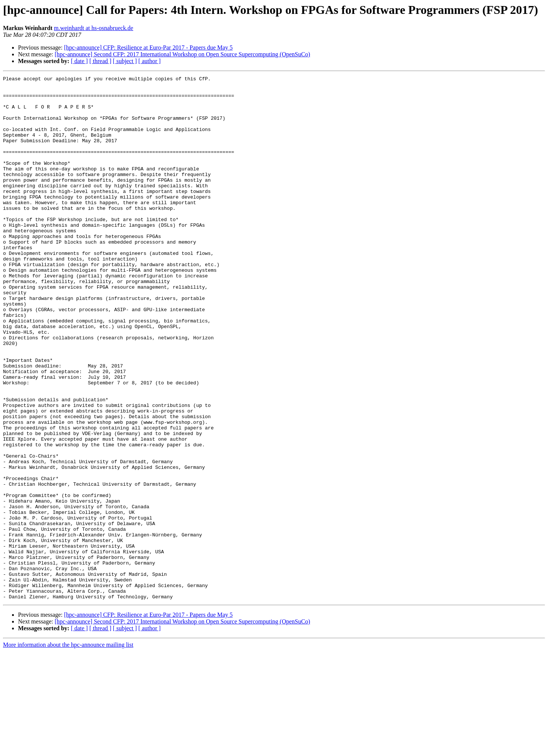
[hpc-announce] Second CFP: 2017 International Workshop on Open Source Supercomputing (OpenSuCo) (182, 54)
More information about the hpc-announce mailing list (68, 749)
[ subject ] (125, 61)
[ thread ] (100, 61)
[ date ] (79, 61)
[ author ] (150, 61)
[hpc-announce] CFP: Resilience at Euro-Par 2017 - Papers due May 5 (149, 47)
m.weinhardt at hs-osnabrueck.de (94, 28)
